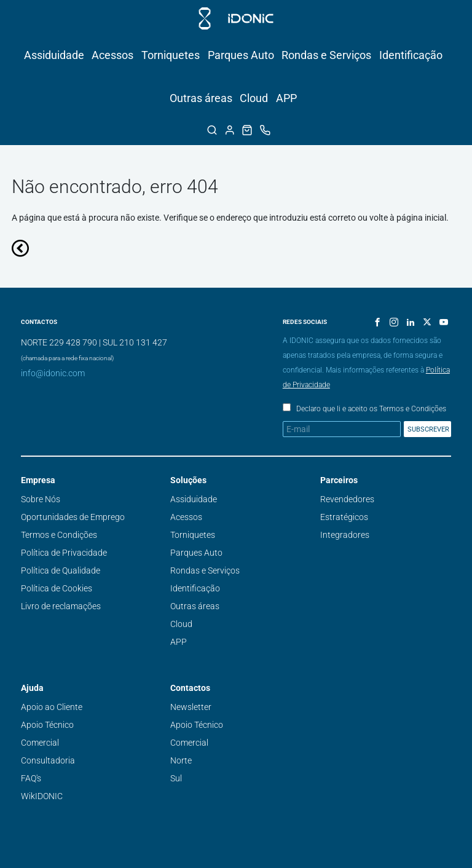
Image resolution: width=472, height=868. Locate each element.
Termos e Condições (59, 535)
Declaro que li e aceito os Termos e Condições (371, 409)
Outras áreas (201, 98)
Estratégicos (344, 517)
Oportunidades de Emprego (73, 517)
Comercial (40, 743)
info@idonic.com (53, 373)
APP (286, 98)
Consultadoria (48, 760)
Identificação (411, 55)
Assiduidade (54, 55)
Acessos (112, 55)
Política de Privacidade (64, 553)
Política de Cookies (57, 588)
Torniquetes (171, 55)
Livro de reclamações (61, 606)
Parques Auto (241, 55)
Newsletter (191, 707)
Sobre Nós (41, 499)
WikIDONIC (42, 796)
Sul (176, 778)
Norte (181, 760)
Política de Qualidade (61, 570)
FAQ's (31, 778)
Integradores (345, 535)
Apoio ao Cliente (52, 707)
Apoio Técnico (47, 725)
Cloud (254, 98)
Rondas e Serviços (326, 55)
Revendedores (347, 499)
